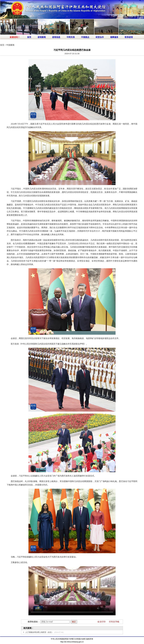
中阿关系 (71, 37)
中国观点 (85, 37)
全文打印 (101, 622)
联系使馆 (129, 37)
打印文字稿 (114, 622)
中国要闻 (10, 45)
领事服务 (114, 37)
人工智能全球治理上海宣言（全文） (39, 632)
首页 (29, 37)
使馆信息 (56, 37)
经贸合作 (100, 37)
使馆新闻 (42, 37)
